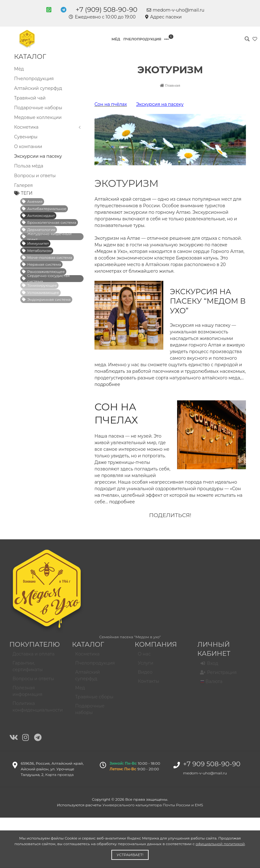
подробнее (122, 502)
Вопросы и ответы (35, 176)
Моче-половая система (47, 257)
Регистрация (219, 675)
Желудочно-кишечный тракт (47, 237)
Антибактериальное (44, 209)
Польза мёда (29, 166)
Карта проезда (60, 775)
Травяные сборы (94, 699)
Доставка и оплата (33, 656)
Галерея (23, 185)
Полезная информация (28, 693)
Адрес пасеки (163, 17)
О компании (28, 146)
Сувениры (26, 137)
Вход (209, 666)
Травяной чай (30, 98)
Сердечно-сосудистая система (46, 279)
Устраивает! (130, 855)
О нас (144, 656)
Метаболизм (37, 251)
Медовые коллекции (38, 117)
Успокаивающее (41, 293)
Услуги (146, 665)
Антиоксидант (38, 216)
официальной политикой (220, 844)
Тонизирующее (39, 285)
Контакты (149, 684)
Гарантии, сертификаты (28, 669)
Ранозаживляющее (43, 272)
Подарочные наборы (38, 108)
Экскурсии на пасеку (38, 156)
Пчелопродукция (142, 39)
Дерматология (39, 230)
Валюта (212, 684)
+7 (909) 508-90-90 (107, 10)
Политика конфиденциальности (38, 709)
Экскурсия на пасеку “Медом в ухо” (208, 301)
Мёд (116, 39)
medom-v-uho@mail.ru (176, 10)
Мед (80, 690)
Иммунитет (35, 243)
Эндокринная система (46, 299)
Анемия (32, 201)
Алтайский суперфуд (38, 88)
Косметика (48, 127)
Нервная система (41, 264)
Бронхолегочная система (49, 222)
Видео (145, 675)
